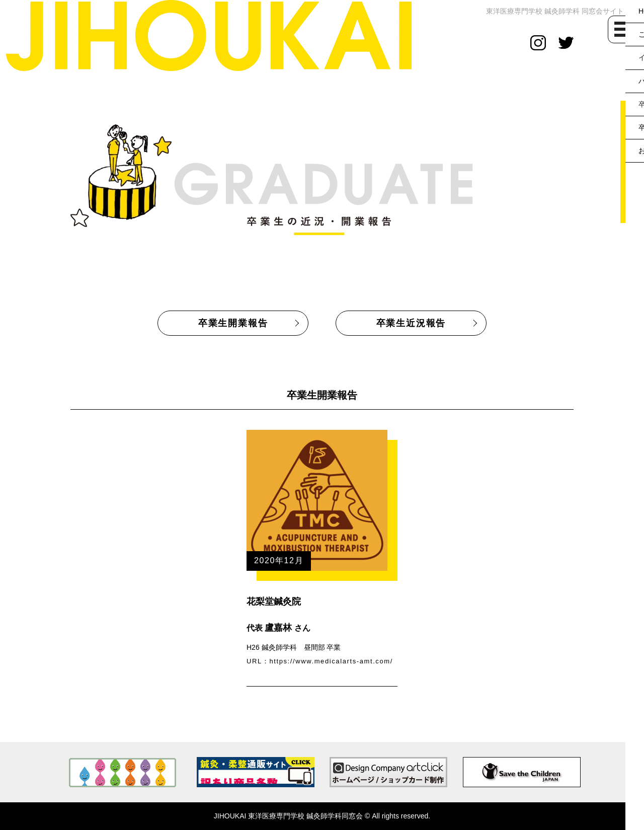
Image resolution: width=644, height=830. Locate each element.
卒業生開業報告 (233, 323)
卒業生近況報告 (411, 323)
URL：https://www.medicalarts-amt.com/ (320, 661)
